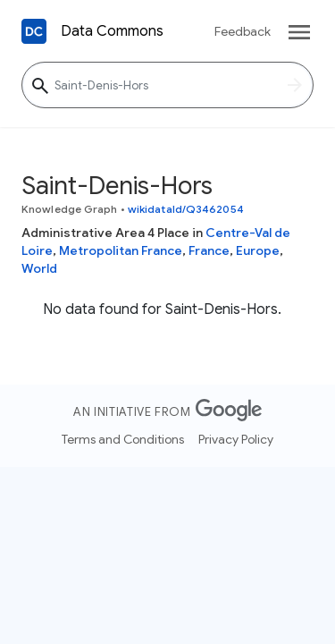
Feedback (243, 31)
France (209, 250)
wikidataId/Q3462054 (186, 209)
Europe (258, 250)
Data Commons (112, 31)
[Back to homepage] (34, 31)
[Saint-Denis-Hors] (167, 85)
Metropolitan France (121, 250)
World (39, 268)
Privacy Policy (236, 439)
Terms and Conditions (123, 439)
